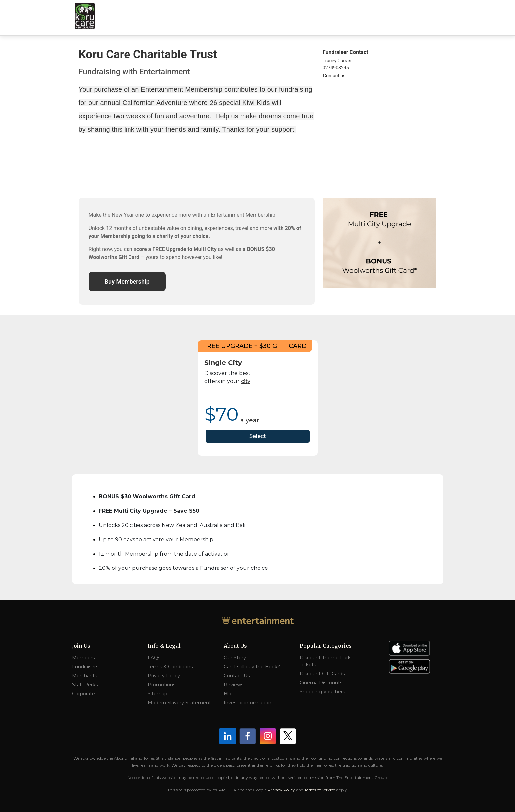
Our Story (235, 658)
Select (258, 436)
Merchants (84, 676)
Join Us (81, 646)
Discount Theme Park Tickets (325, 661)
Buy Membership (127, 282)
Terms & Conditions (170, 667)
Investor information (248, 703)
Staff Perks (85, 685)
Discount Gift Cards (322, 674)
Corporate (83, 694)
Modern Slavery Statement (179, 703)
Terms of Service (320, 790)
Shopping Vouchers (322, 692)
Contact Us (237, 676)
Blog (229, 694)
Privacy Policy (164, 676)
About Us (235, 646)
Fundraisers (85, 667)
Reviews (234, 685)
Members (83, 658)
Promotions (162, 685)
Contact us (334, 76)
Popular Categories (326, 646)
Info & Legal (164, 646)
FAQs (154, 658)
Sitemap (158, 694)
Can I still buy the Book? (252, 667)
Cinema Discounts (321, 683)
